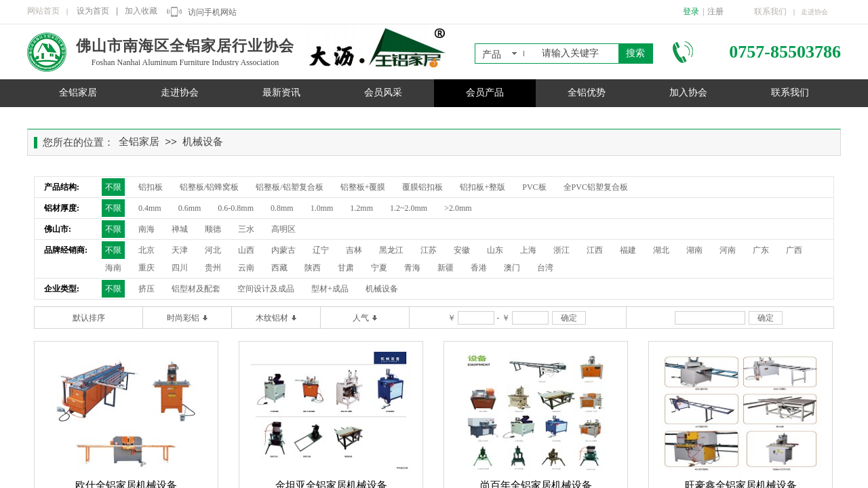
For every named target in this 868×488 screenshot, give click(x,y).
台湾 (545, 268)
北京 (146, 250)
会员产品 (485, 93)
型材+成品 (330, 289)
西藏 (279, 268)
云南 (246, 268)
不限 (113, 187)
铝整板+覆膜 (363, 187)
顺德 (213, 229)
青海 (412, 268)
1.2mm (361, 208)
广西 (794, 250)
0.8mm (282, 208)
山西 (246, 250)
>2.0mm (458, 208)
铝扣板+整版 (482, 187)
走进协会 (180, 93)
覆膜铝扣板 (422, 187)
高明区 (283, 229)
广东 (761, 250)
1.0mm (322, 208)
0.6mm (190, 208)
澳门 (512, 268)
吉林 (354, 250)
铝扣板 (151, 187)
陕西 (313, 268)
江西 (595, 250)
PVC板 (534, 187)
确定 (569, 318)
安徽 (462, 250)
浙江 (561, 250)
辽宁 (321, 250)
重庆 (146, 268)
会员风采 (383, 93)
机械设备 (203, 142)
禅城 (180, 229)
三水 (246, 229)
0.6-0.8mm (236, 208)
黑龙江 (391, 250)
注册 (715, 12)
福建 (628, 250)
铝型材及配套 (196, 289)
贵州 (213, 268)
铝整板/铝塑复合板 (289, 187)
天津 (180, 250)
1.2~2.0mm (409, 208)
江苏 (429, 250)
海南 (113, 268)
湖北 (661, 250)
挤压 (146, 289)
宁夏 (379, 268)
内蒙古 (283, 250)
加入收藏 (141, 11)
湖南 (694, 250)
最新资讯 (281, 93)
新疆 (446, 268)
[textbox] (577, 54)
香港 (479, 268)
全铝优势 (587, 93)
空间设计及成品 (266, 289)
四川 (180, 268)
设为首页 (93, 11)
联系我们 (790, 93)
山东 (495, 250)
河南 (728, 250)
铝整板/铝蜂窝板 (209, 187)
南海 (146, 229)
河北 (213, 250)
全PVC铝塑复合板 (596, 187)
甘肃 (346, 268)
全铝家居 (78, 93)
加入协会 (688, 93)
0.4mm (150, 208)
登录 (691, 12)
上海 (528, 250)
